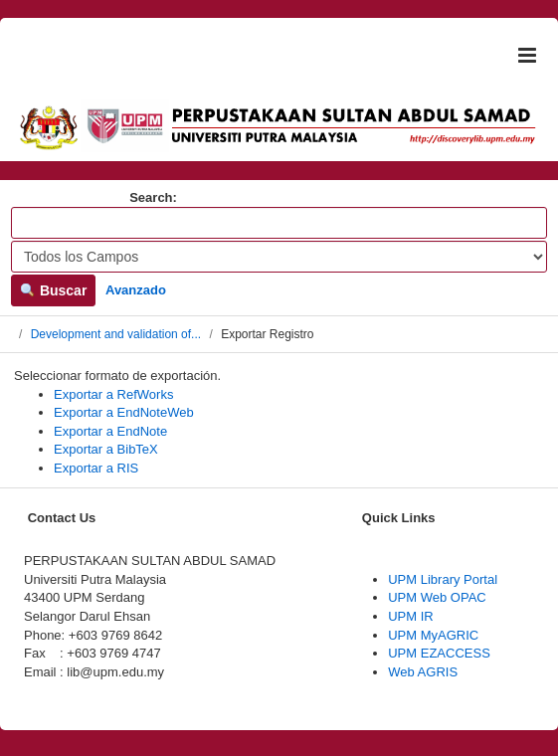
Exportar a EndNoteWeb (124, 412)
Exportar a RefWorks (113, 394)
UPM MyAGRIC (433, 635)
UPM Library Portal (443, 579)
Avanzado (136, 290)
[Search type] (279, 257)
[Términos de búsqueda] (279, 223)
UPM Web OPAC (437, 597)
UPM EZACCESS (439, 653)
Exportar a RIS (96, 468)
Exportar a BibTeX (106, 449)
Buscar (53, 290)
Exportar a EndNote (110, 431)
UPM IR (411, 616)
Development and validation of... (116, 334)
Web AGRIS (423, 672)
